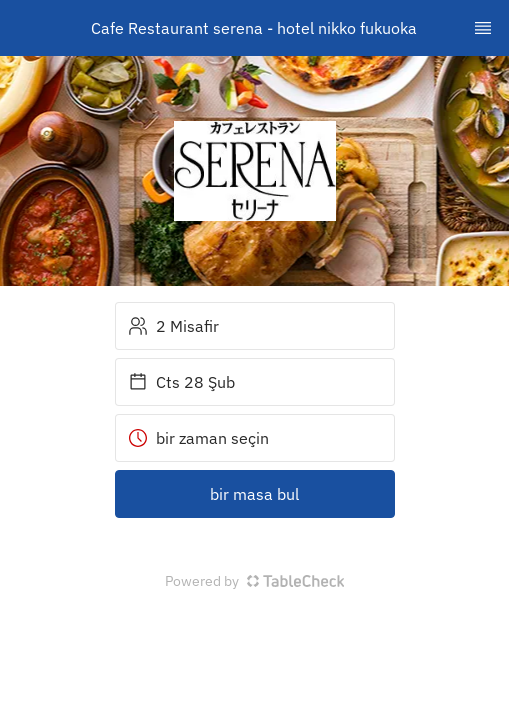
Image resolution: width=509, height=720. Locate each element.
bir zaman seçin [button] (198, 438)
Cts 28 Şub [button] (181, 382)
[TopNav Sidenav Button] (483, 28)
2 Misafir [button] (173, 326)
